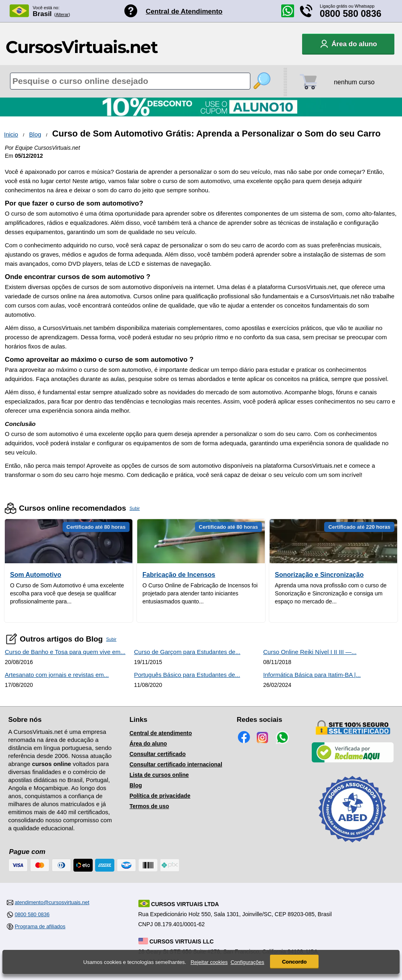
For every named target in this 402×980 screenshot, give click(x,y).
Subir (135, 508)
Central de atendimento (161, 733)
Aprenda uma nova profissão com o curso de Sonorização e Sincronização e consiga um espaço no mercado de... (331, 593)
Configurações (248, 962)
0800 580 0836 (351, 14)
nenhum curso (354, 82)
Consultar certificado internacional (176, 764)
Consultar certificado (158, 754)
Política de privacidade (160, 796)
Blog (35, 134)
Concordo (294, 962)
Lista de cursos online (159, 775)
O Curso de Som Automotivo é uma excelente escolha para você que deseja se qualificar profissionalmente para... (67, 593)
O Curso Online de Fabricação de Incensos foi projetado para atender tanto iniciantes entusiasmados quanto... (200, 593)
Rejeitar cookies (209, 962)
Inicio (11, 134)
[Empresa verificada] (353, 761)
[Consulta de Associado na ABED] (353, 846)
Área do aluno (148, 744)
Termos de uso (149, 806)
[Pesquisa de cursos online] (130, 81)
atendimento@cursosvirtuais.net (52, 902)
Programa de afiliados (40, 926)
